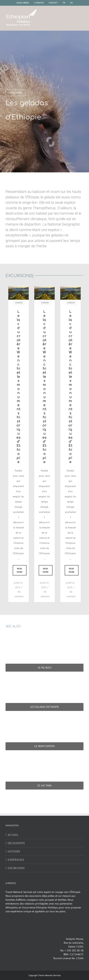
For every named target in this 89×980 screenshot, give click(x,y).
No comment (19, 594)
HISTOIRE (14, 851)
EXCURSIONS (16, 868)
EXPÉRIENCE (16, 860)
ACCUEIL (13, 835)
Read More (20, 570)
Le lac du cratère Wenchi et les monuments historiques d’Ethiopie (19, 387)
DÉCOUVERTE (16, 843)
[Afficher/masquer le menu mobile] (83, 10)
